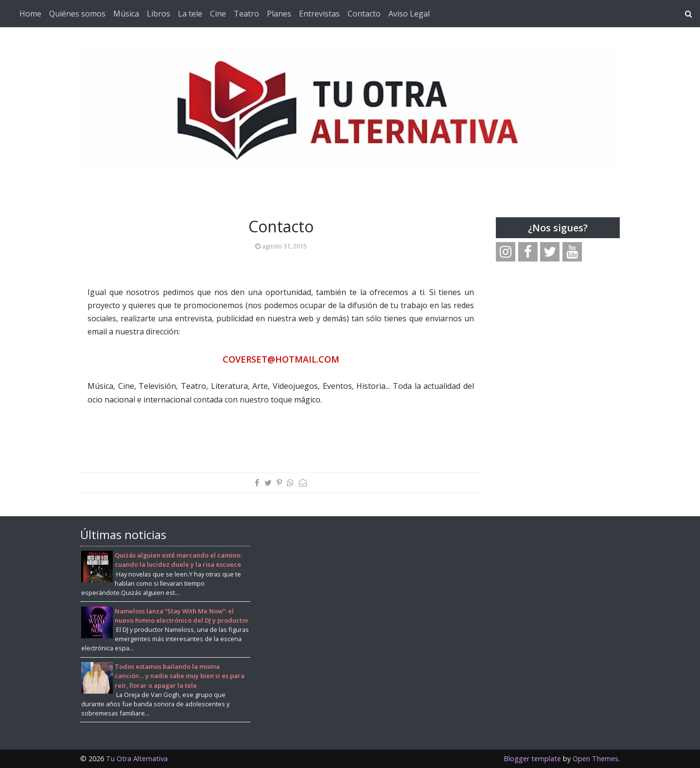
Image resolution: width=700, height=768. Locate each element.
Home (30, 14)
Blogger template (532, 759)
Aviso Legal (409, 14)
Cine (218, 14)
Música (126, 14)
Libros (158, 14)
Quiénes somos (77, 14)
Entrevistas (319, 14)
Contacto (364, 14)
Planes (279, 14)
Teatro (246, 14)
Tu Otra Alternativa (137, 759)
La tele (190, 14)
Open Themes (595, 759)
